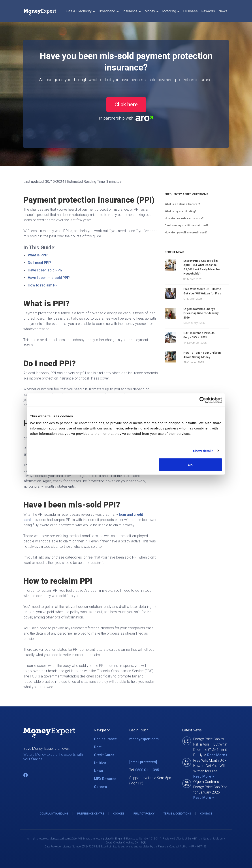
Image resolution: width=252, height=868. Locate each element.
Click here (126, 105)
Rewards (208, 11)
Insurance (132, 11)
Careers (101, 787)
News (223, 11)
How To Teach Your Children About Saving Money (202, 355)
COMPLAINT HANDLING (54, 814)
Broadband (109, 11)
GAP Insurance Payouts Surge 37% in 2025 (199, 335)
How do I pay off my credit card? (186, 232)
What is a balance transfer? (182, 204)
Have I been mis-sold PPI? (49, 278)
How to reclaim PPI (43, 285)
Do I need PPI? (39, 263)
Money (152, 11)
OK (190, 465)
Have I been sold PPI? (45, 270)
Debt (98, 747)
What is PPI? (38, 255)
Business (190, 11)
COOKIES (119, 814)
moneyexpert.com (144, 739)
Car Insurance (105, 739)
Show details (203, 451)
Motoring (171, 11)
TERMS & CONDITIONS (177, 814)
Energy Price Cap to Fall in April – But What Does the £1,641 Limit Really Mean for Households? (202, 267)
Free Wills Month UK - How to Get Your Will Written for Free (202, 291)
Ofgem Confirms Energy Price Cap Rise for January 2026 (201, 313)
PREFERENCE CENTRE (91, 814)
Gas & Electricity (81, 11)
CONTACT (206, 814)
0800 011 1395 (147, 770)
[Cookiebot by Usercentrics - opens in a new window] (203, 400)
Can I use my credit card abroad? (186, 225)
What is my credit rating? (181, 211)
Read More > (217, 755)
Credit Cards (104, 755)
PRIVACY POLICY (144, 814)
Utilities (100, 763)
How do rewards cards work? (184, 218)
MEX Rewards (105, 779)
